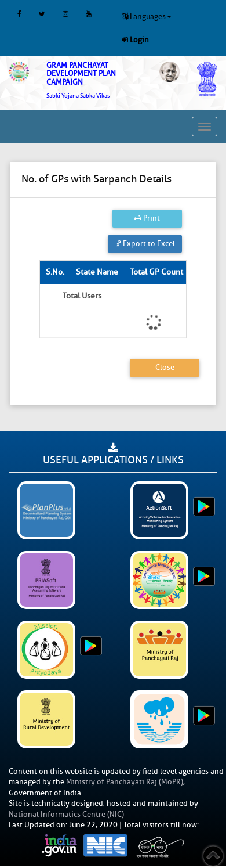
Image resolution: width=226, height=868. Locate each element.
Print (147, 218)
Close (165, 367)
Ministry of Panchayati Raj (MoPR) (125, 782)
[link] (94, 80)
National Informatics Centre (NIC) (66, 814)
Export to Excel (145, 244)
